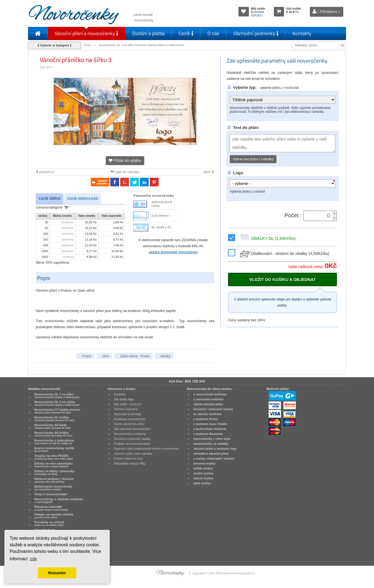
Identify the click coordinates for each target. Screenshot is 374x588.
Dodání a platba (148, 33)
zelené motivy (203, 478)
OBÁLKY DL (267, 238)
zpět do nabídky (125, 172)
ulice (106, 356)
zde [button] (33, 559)
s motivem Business (208, 434)
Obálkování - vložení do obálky (284, 253)
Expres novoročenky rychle (54, 449)
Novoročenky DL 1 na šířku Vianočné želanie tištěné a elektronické (142, 45)
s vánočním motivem (208, 399)
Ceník (186, 33)
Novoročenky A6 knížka (53, 434)
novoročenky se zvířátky (211, 444)
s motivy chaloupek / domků (214, 458)
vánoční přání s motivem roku (215, 449)
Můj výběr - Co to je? (128, 404)
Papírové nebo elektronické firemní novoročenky (147, 449)
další (209, 172)
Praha (87, 356)
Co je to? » (257, 15)
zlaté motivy (202, 483)
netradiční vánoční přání (211, 454)
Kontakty (302, 33)
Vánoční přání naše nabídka (133, 454)
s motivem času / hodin (210, 424)
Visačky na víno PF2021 (54, 457)
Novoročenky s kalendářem (54, 442)
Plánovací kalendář (51, 508)
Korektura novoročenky (130, 419)
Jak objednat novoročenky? (132, 429)
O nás (213, 33)
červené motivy (204, 463)
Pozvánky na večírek (49, 524)
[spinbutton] (318, 216)
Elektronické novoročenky (53, 488)
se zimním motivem (207, 414)
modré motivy (203, 473)
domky (166, 356)
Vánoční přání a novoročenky (86, 33)
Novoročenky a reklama (130, 434)
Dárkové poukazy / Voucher (54, 480)
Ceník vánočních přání (129, 424)
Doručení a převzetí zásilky (132, 439)
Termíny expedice (126, 409)
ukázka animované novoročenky (173, 252)
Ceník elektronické (82, 199)
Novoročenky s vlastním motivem (59, 500)
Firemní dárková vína (128, 458)
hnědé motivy (203, 468)
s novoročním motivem (210, 394)
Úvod (87, 45)
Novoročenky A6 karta (52, 426)
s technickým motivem (210, 429)
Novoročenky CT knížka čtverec (57, 411)
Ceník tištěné (49, 199)
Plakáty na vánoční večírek (54, 516)
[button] (334, 213)
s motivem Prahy (205, 419)
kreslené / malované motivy (213, 409)
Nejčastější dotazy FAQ (130, 463)
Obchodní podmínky (256, 33)
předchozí (45, 172)
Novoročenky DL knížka (54, 419)
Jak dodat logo (124, 399)
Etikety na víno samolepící (53, 465)
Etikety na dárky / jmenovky (54, 472)
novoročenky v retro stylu (212, 439)
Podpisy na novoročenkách (132, 444)
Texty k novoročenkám (51, 494)
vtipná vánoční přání (208, 404)
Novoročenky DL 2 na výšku (57, 403)
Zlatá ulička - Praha (135, 356)
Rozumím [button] (57, 573)
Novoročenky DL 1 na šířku (57, 396)
